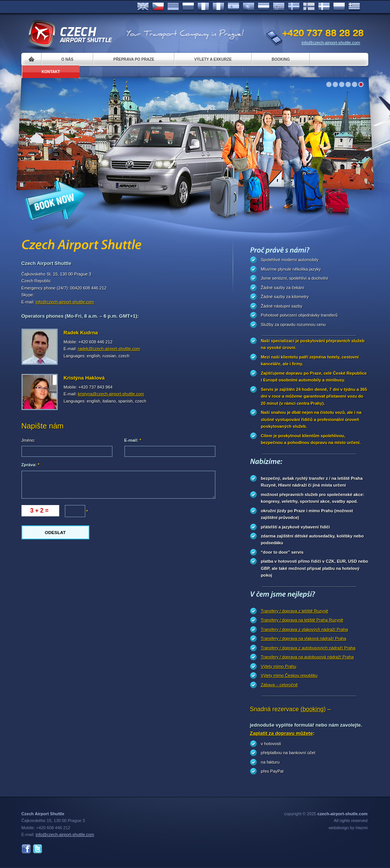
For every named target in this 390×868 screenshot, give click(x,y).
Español (233, 7)
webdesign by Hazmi (348, 828)
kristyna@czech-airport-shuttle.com (111, 394)
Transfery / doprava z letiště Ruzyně (295, 611)
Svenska (294, 7)
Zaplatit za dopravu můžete (282, 733)
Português (249, 7)
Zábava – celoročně (279, 685)
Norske (279, 7)
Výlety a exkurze (213, 59)
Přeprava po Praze (134, 59)
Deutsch (173, 7)
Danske (324, 7)
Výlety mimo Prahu (279, 666)
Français (203, 7)
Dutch (264, 7)
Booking (281, 59)
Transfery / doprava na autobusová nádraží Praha (307, 657)
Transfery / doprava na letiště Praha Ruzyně (302, 620)
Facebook (26, 849)
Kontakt (51, 72)
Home (31, 59)
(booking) (313, 709)
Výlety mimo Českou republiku (289, 675)
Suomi (309, 7)
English (143, 7)
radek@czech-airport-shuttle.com (109, 349)
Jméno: (28, 440)
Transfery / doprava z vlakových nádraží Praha (305, 629)
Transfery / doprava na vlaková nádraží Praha (304, 638)
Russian (188, 7)
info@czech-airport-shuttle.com (331, 43)
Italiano (218, 7)
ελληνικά (354, 7)
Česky (158, 7)
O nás (68, 59)
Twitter (38, 849)
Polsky (339, 7)
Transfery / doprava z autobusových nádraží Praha (308, 648)
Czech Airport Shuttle (70, 34)
